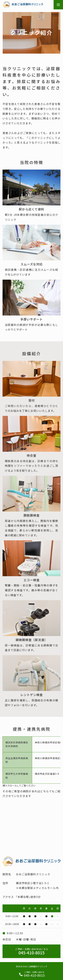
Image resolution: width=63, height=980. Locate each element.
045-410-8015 (32, 951)
